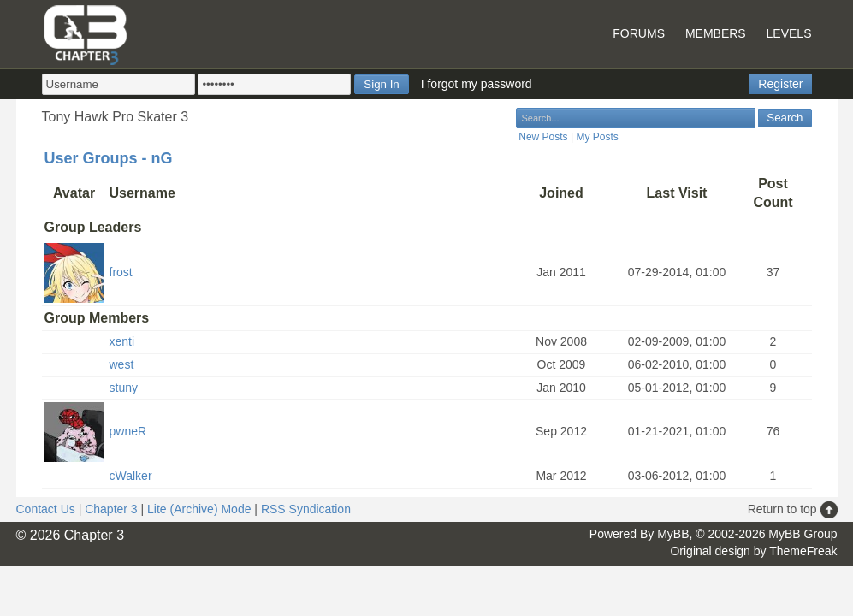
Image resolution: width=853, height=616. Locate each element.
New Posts (543, 137)
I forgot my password (477, 84)
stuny (124, 388)
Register (780, 84)
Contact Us (46, 509)
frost (121, 272)
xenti (122, 341)
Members (716, 33)
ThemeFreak (803, 551)
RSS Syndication (306, 509)
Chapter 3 (111, 509)
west (122, 364)
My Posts (597, 137)
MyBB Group (803, 534)
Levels (789, 33)
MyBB (673, 534)
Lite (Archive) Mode (199, 509)
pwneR (128, 431)
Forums (639, 33)
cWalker (131, 476)
